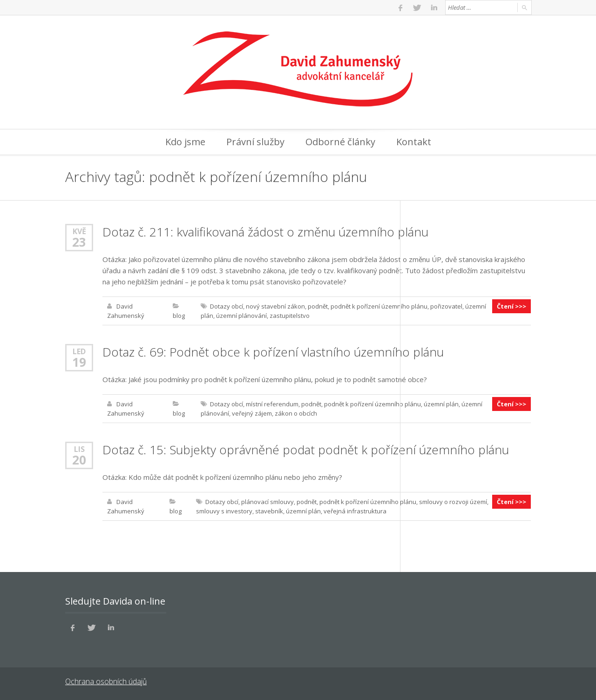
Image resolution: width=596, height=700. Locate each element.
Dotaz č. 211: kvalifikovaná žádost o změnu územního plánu (265, 232)
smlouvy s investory (224, 511)
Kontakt (414, 142)
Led (79, 351)
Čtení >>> (511, 306)
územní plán (441, 404)
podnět (318, 306)
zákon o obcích (296, 413)
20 (79, 460)
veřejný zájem (252, 413)
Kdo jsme (185, 142)
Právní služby (255, 142)
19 (79, 362)
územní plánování (241, 316)
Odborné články (340, 142)
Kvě (79, 231)
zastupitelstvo (290, 316)
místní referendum (272, 404)
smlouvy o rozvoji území (453, 502)
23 (79, 242)
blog (179, 316)
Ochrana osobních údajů (106, 681)
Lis (79, 449)
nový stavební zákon (275, 306)
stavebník (269, 511)
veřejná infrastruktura (355, 511)
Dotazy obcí (227, 306)
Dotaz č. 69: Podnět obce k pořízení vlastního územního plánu (273, 352)
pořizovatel (446, 306)
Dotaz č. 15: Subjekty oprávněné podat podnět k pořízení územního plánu (306, 450)
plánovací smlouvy (268, 502)
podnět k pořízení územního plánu (379, 306)
